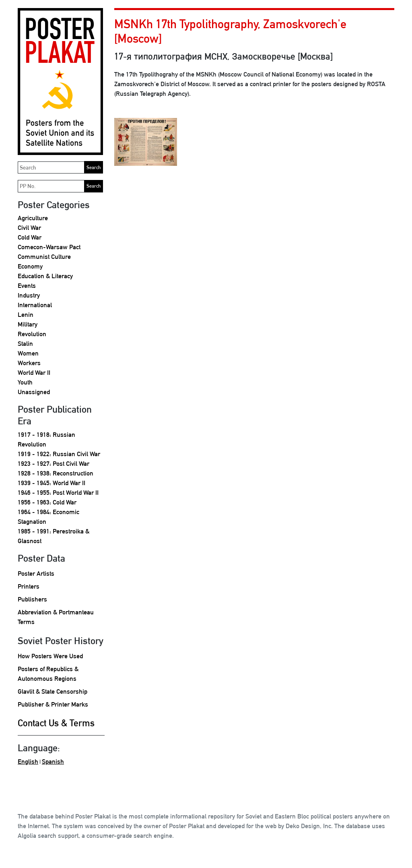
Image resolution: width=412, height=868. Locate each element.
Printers (29, 586)
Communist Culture (44, 257)
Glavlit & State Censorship (53, 691)
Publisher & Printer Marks (53, 704)
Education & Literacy (45, 276)
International (35, 305)
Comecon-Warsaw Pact (49, 247)
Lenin (26, 315)
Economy (30, 266)
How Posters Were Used (50, 656)
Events (27, 286)
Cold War (30, 237)
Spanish (53, 762)
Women (28, 353)
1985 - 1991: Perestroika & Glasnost (54, 536)
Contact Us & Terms (56, 723)
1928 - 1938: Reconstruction (56, 473)
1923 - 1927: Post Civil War (54, 464)
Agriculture (33, 218)
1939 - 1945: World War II (51, 483)
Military (28, 324)
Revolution (32, 334)
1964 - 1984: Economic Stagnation (48, 517)
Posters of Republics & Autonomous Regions (48, 674)
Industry (29, 295)
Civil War (29, 228)
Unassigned (34, 392)
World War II (34, 373)
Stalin (25, 344)
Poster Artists (36, 573)
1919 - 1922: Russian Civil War (59, 454)
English (28, 762)
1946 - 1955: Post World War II (58, 493)
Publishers (32, 599)
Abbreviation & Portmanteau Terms (56, 617)
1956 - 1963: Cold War (47, 502)
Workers (29, 363)
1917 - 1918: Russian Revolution (46, 439)
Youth (25, 382)
